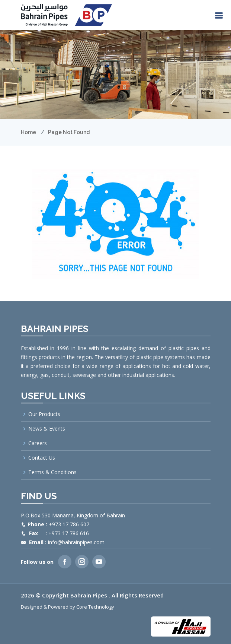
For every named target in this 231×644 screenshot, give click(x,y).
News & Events (47, 429)
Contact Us (42, 458)
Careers (38, 443)
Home (28, 132)
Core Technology (95, 607)
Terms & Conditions (52, 472)
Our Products (44, 414)
